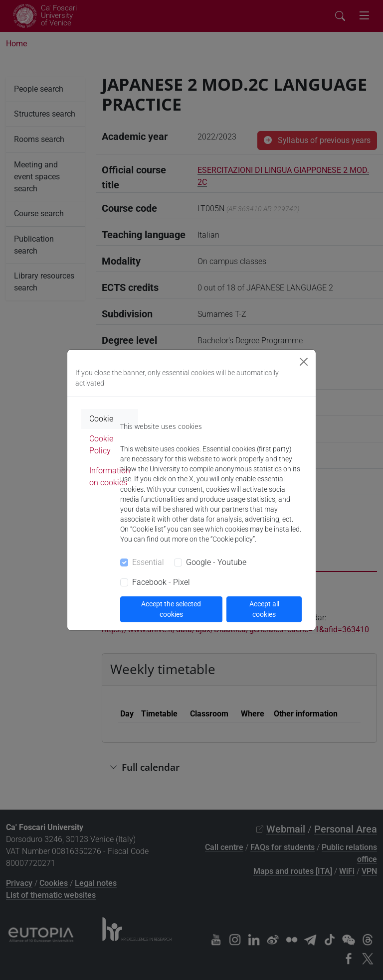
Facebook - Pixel (161, 582)
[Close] (304, 362)
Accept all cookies (264, 609)
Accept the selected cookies (171, 609)
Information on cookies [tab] (110, 477)
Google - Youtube (216, 562)
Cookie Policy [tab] (101, 445)
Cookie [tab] (101, 419)
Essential (148, 562)
